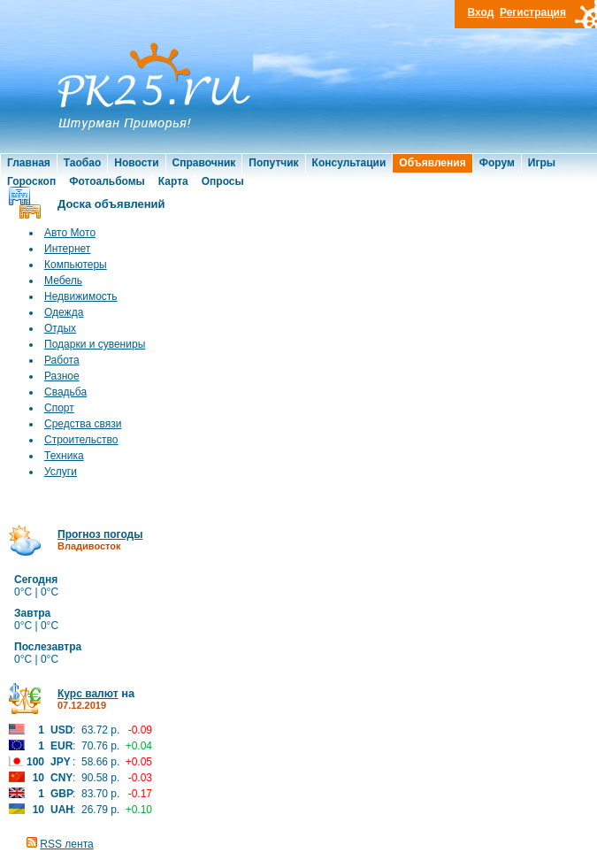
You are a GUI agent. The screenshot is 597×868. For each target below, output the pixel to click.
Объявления (432, 163)
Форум (497, 163)
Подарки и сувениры (95, 344)
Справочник (204, 163)
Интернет (67, 249)
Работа (62, 360)
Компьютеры (76, 265)
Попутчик (273, 163)
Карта (173, 181)
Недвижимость (81, 296)
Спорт (59, 408)
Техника (64, 456)
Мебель (63, 280)
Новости (136, 163)
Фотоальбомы (107, 181)
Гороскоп (31, 181)
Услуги (61, 472)
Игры (542, 163)
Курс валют (88, 694)
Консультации (349, 163)
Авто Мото (70, 233)
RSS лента (66, 844)
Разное (62, 376)
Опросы (223, 181)
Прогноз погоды (100, 534)
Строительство (81, 440)
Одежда (64, 312)
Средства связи (83, 424)
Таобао (82, 163)
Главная (29, 163)
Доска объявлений (111, 204)
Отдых (60, 328)
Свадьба (65, 392)
